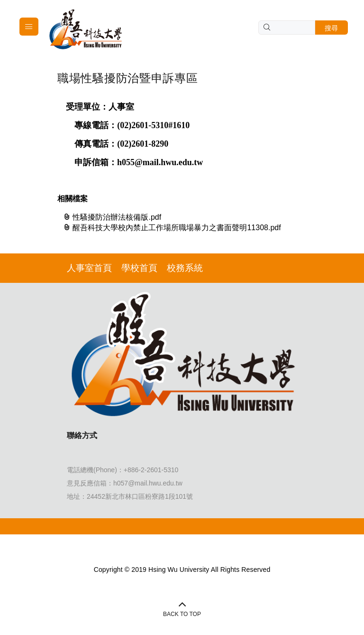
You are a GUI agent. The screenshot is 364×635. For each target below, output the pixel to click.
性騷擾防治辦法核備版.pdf (112, 217)
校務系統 (185, 268)
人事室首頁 (89, 268)
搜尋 (332, 28)
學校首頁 (139, 268)
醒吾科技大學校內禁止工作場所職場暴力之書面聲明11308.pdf (172, 227)
